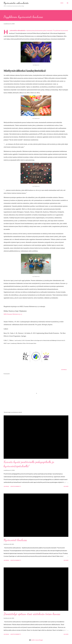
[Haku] (62, 3)
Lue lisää (66, 486)
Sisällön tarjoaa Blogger (36, 640)
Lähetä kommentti (16, 486)
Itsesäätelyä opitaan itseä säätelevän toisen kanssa (32, 614)
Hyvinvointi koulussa (15, 540)
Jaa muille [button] (64, 370)
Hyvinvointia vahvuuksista (16, 3)
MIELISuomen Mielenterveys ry (13, 314)
